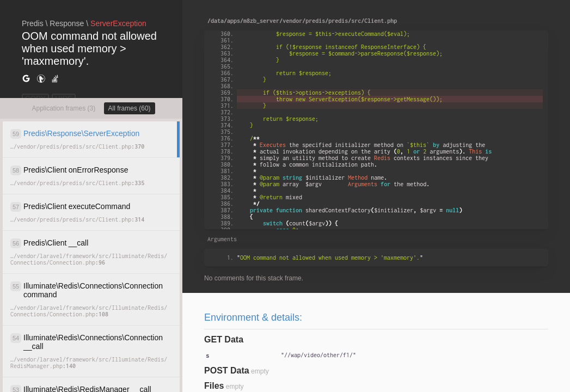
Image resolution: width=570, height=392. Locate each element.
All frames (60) (130, 108)
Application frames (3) (63, 108)
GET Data (224, 339)
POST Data (227, 370)
